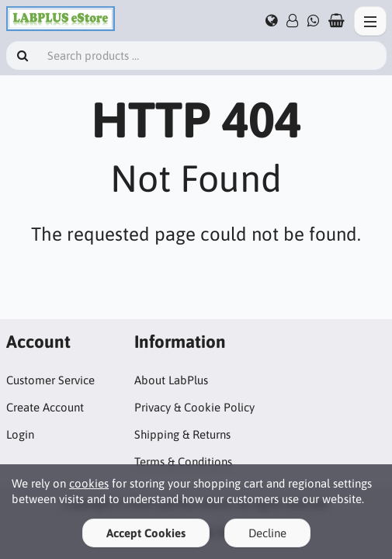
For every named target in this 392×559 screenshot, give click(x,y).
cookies (89, 483)
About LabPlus (171, 380)
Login (20, 434)
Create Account (45, 407)
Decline (267, 533)
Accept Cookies (146, 533)
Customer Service (50, 380)
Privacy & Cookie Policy (194, 407)
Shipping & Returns (182, 434)
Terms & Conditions (183, 462)
